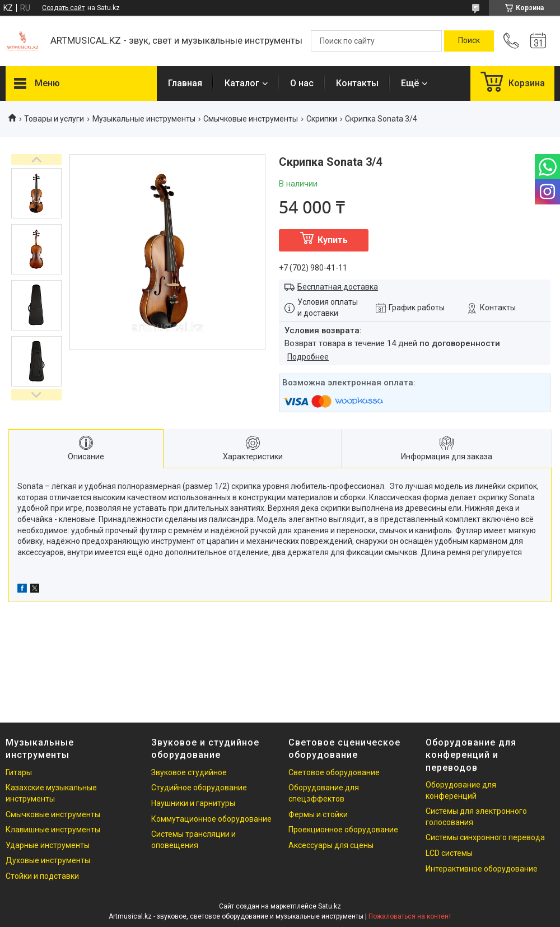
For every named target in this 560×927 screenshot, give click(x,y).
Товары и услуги (54, 119)
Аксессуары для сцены (331, 845)
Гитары (19, 772)
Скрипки (322, 119)
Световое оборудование (334, 772)
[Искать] (469, 41)
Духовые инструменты (48, 860)
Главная (185, 83)
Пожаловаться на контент (410, 916)
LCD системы (449, 853)
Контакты (357, 83)
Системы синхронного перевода (485, 837)
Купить (333, 240)
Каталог (242, 83)
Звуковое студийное (189, 772)
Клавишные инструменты (53, 830)
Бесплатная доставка (338, 287)
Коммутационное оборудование (211, 819)
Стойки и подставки (42, 876)
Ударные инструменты (48, 845)
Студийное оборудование (199, 788)
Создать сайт (63, 8)
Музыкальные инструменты (144, 119)
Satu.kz (330, 906)
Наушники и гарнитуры (193, 803)
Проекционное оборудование (343, 830)
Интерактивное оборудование (482, 869)
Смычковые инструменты (251, 119)
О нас (302, 83)
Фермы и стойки (318, 814)
